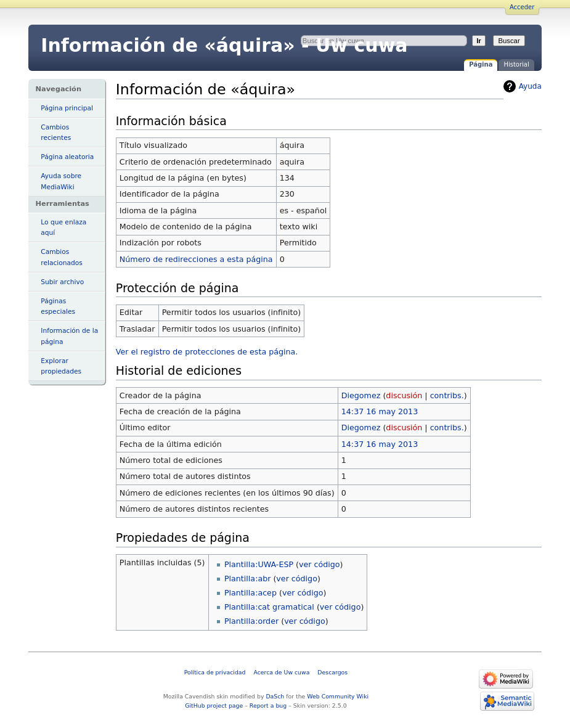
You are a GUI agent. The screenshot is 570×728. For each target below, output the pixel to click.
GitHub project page (214, 706)
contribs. (447, 395)
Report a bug (268, 706)
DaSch (275, 696)
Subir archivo (62, 282)
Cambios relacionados (62, 257)
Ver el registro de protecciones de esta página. (207, 352)
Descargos (332, 672)
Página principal (67, 108)
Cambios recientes (56, 133)
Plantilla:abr (247, 579)
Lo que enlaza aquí (63, 227)
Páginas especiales (58, 306)
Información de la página (69, 336)
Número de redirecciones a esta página (196, 259)
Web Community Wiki (338, 696)
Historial (516, 64)
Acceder (522, 7)
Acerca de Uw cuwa (281, 672)
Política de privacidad (215, 672)
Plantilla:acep (250, 593)
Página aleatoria (67, 157)
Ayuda (530, 86)
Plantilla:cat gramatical (269, 607)
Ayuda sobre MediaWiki (61, 181)
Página (481, 64)
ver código (320, 564)
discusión (404, 395)
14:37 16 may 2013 (380, 411)
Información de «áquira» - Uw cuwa (224, 45)
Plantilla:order (251, 621)
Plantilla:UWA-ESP (259, 564)
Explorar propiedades (61, 366)
